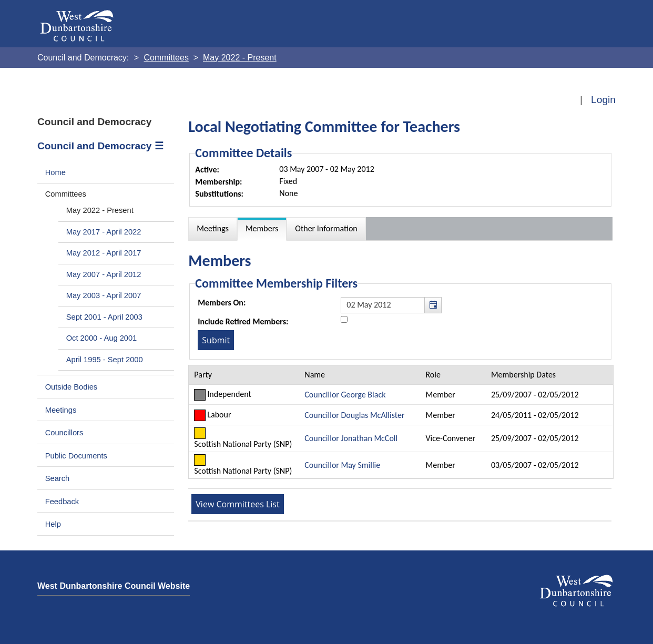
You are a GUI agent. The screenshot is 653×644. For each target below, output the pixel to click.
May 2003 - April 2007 (104, 295)
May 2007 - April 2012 (104, 274)
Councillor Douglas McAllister (354, 415)
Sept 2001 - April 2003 (104, 317)
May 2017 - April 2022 (104, 232)
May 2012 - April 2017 (104, 253)
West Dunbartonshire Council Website (114, 586)
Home (55, 172)
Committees (66, 194)
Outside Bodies (72, 387)
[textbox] (391, 305)
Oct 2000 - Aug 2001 (102, 338)
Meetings (61, 410)
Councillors (64, 433)
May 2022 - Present (100, 210)
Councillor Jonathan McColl (351, 438)
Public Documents (76, 456)
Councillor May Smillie (342, 465)
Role (433, 375)
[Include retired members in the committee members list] (344, 319)
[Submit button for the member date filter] (216, 340)
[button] (433, 305)
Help (53, 524)
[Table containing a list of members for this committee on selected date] (401, 422)
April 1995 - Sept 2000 (105, 360)
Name (315, 375)
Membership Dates (523, 375)
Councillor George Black (345, 395)
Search (58, 478)
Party (203, 375)
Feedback (62, 502)
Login (603, 100)
